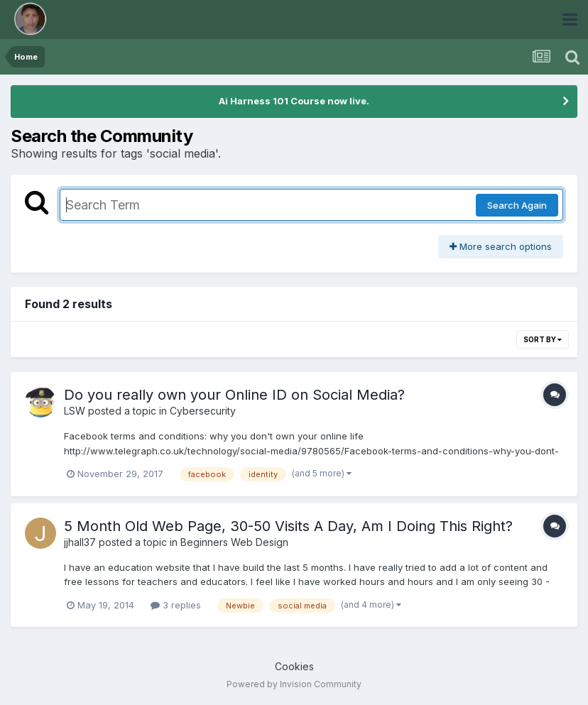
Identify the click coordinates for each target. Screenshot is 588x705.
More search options (501, 246)
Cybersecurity (203, 411)
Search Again (517, 205)
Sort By (543, 339)
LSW (75, 411)
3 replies (176, 605)
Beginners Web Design (234, 542)
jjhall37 (80, 542)
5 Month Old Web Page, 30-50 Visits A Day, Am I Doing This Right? (288, 526)
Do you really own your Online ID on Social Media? (234, 395)
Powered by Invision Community (294, 684)
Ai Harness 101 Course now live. (294, 101)
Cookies (294, 666)
